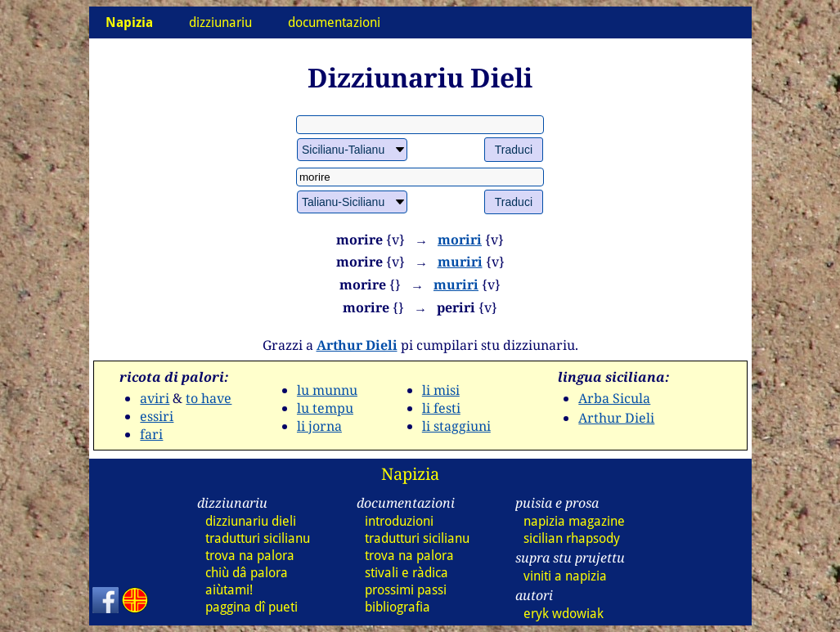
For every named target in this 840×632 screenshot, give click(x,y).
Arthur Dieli (357, 345)
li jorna (319, 426)
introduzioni (399, 521)
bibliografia (398, 607)
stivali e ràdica (407, 573)
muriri (460, 262)
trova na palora (250, 556)
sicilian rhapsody (572, 538)
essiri (157, 416)
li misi (441, 390)
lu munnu (327, 390)
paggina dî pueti (252, 607)
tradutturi (258, 538)
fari (151, 434)
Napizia (410, 474)
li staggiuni (456, 426)
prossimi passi (406, 590)
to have (209, 398)
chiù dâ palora (247, 573)
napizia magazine (574, 521)
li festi (441, 408)
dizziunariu (220, 22)
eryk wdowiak (564, 614)
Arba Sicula (614, 398)
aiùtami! (229, 590)
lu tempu (325, 408)
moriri (460, 240)
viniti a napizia (565, 576)
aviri (155, 398)
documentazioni (334, 22)
